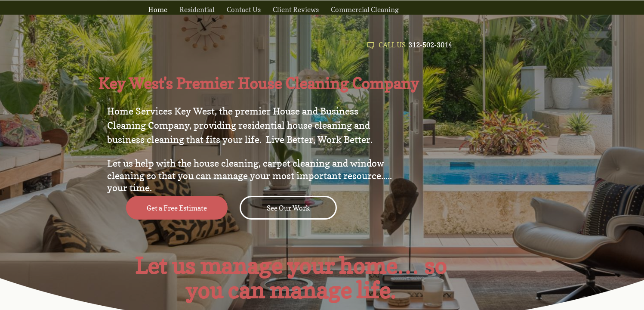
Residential (197, 9)
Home (158, 9)
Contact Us (244, 9)
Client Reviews (296, 9)
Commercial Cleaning (365, 9)
